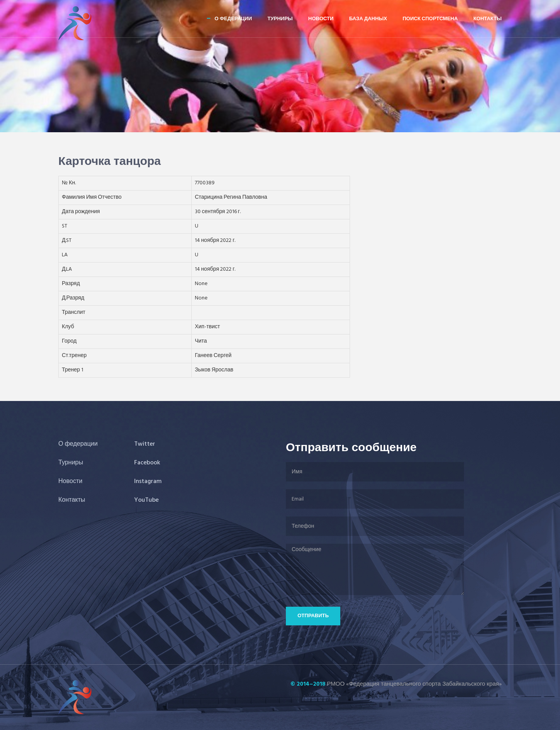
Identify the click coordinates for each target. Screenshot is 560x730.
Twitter (145, 444)
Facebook (147, 463)
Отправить (313, 616)
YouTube (146, 500)
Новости (321, 19)
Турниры (280, 19)
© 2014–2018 (308, 684)
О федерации (233, 19)
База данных (368, 19)
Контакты (487, 19)
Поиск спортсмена (430, 19)
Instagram (148, 481)
